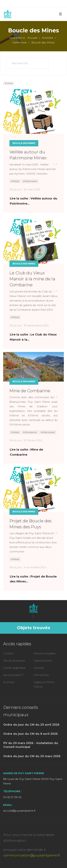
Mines (9, 83)
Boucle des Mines (24, 143)
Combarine (31, 432)
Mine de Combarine (30, 391)
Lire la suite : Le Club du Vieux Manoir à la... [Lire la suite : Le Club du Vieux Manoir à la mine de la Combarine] (33, 337)
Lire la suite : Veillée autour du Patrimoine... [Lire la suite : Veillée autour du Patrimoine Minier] (33, 201)
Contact (8, 653)
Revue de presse (14, 661)
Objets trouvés (33, 628)
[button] (60, 14)
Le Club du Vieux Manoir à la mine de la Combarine (32, 279)
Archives (9, 682)
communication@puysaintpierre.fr (32, 855)
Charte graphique (14, 668)
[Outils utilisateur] (56, 164)
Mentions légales (45, 653)
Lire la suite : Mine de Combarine (26, 452)
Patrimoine (31, 181)
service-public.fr (13, 675)
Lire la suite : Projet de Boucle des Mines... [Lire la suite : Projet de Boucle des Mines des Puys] (33, 579)
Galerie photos (43, 661)
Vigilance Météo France (44, 684)
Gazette (39, 668)
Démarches (41, 675)
